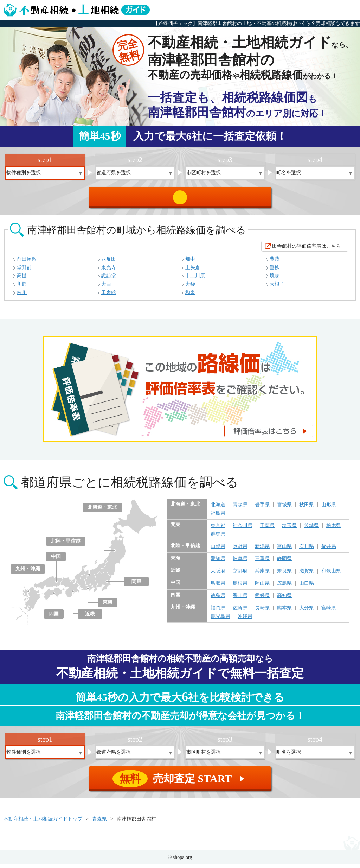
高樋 (22, 279)
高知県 (284, 599)
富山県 (284, 550)
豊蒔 (275, 263)
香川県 (240, 599)
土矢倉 (193, 271)
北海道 (218, 508)
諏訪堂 (109, 279)
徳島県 (218, 599)
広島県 (284, 587)
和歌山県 (331, 575)
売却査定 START (181, 199)
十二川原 (195, 279)
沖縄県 (245, 620)
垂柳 (275, 271)
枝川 (22, 296)
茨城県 (311, 529)
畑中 (190, 263)
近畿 (90, 617)
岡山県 (262, 587)
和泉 (190, 296)
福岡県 (218, 612)
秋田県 (307, 508)
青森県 (240, 508)
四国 (54, 617)
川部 (22, 288)
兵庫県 (262, 575)
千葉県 (267, 529)
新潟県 (262, 550)
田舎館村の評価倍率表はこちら (307, 250)
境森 (275, 279)
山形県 (329, 508)
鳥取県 (218, 587)
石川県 (307, 550)
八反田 (109, 263)
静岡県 (284, 562)
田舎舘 (109, 296)
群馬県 (218, 538)
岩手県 (262, 508)
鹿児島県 (220, 620)
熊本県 (284, 612)
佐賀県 (240, 612)
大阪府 (218, 575)
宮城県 (284, 508)
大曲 (106, 288)
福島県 (218, 517)
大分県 (307, 612)
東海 (108, 606)
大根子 (277, 288)
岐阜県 (240, 562)
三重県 (262, 562)
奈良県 (284, 575)
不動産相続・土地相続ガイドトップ (43, 822)
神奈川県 (243, 529)
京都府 (240, 575)
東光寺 (109, 271)
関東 (136, 585)
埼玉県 (289, 529)
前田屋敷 (27, 263)
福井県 (329, 550)
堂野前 (24, 271)
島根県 (240, 587)
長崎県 (262, 612)
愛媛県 (262, 599)
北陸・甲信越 (66, 544)
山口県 (307, 587)
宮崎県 (329, 612)
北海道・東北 (102, 511)
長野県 (240, 550)
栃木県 (334, 529)
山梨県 (218, 550)
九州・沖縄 (28, 572)
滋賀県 (307, 575)
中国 (56, 560)
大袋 (190, 288)
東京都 (218, 529)
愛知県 (218, 562)
